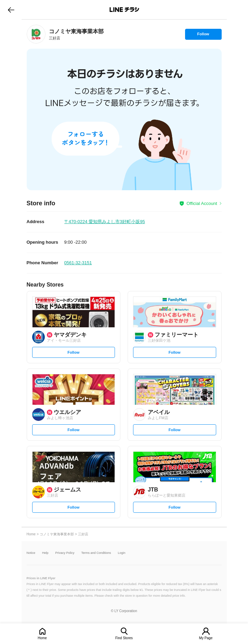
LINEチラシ (125, 10)
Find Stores (124, 638)
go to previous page (11, 10)
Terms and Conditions (96, 553)
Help (45, 553)
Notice (31, 553)
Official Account (202, 203)
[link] (36, 34)
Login (122, 553)
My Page (206, 638)
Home (42, 638)
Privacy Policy (65, 553)
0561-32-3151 (78, 263)
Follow (203, 36)
